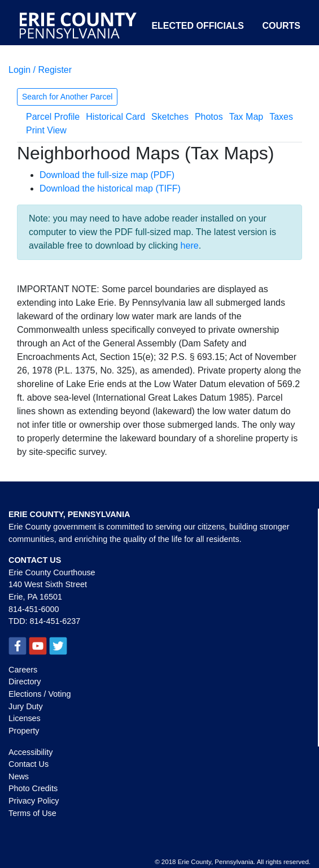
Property (24, 731)
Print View (46, 130)
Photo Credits (33, 788)
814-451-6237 (55, 621)
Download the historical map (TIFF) (110, 188)
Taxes (281, 117)
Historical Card (115, 117)
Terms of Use (32, 813)
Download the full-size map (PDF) (107, 175)
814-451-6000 (34, 609)
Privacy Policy (34, 801)
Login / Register (40, 70)
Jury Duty (26, 706)
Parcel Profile (53, 117)
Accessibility (30, 752)
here (190, 246)
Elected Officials (198, 26)
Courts (281, 26)
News (19, 776)
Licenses (25, 718)
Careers (23, 670)
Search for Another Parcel (67, 97)
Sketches (170, 117)
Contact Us (29, 764)
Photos (209, 117)
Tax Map (246, 117)
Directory (25, 682)
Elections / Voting (40, 694)
